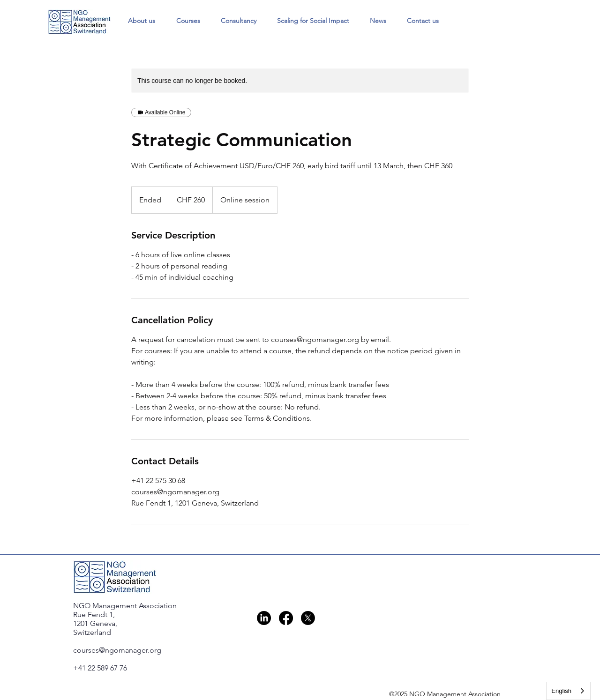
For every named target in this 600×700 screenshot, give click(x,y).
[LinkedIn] (264, 618)
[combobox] (568, 691)
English (561, 691)
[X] (308, 618)
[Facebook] (286, 618)
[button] (188, 21)
